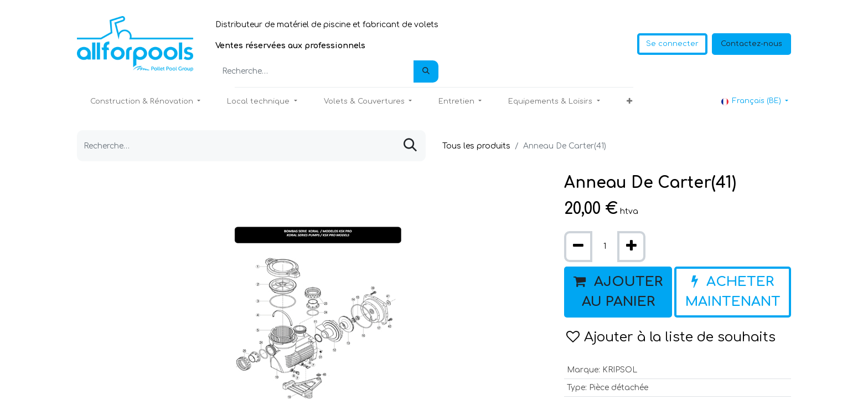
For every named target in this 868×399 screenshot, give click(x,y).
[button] (629, 102)
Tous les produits (476, 146)
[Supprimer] (578, 247)
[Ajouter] (631, 247)
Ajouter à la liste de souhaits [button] (671, 337)
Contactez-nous (751, 44)
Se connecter (672, 44)
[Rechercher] (426, 71)
